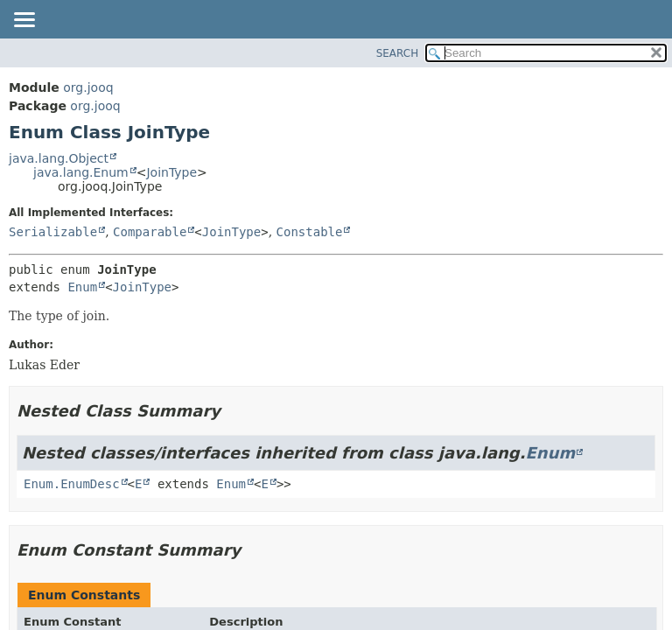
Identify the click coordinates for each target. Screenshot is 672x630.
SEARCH (398, 53)
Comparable (150, 232)
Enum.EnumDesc (72, 484)
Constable (310, 232)
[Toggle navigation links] (24, 21)
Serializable (53, 232)
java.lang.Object (59, 158)
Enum (82, 287)
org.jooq (88, 87)
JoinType (171, 172)
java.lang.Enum (81, 172)
